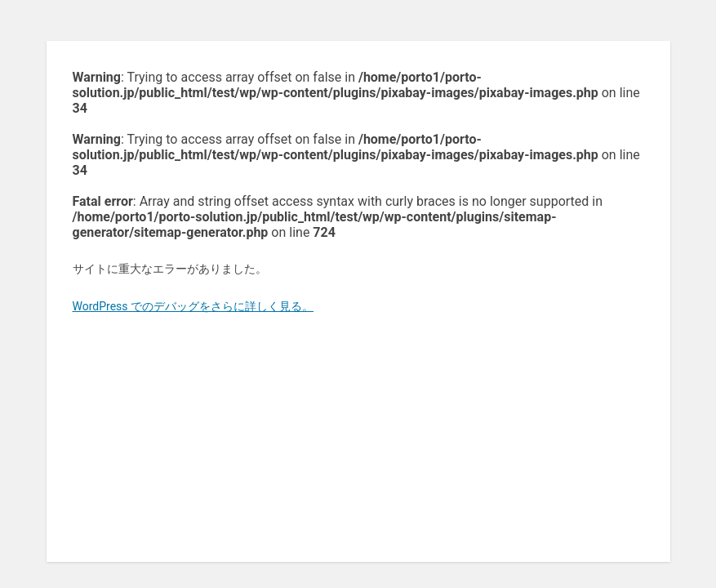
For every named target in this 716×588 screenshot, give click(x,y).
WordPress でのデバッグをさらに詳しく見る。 (193, 306)
